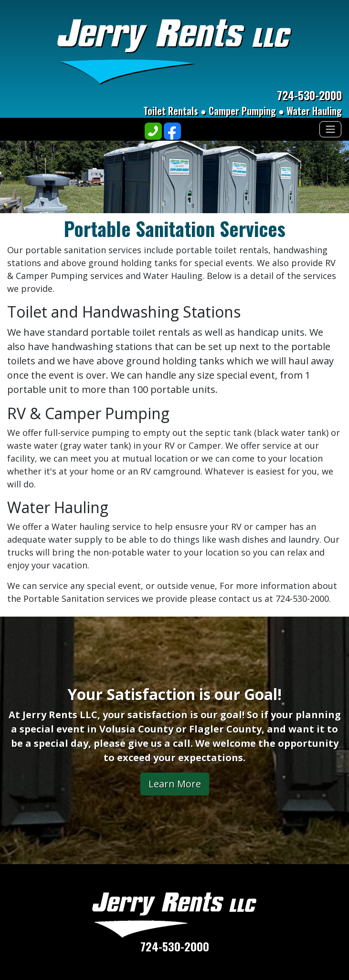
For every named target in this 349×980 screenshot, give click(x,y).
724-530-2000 (309, 95)
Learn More (175, 784)
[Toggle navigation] (330, 129)
